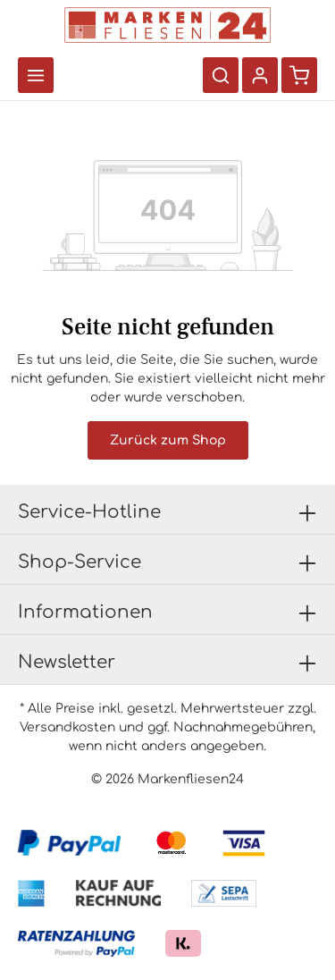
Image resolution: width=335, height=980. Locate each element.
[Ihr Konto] (260, 75)
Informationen (85, 612)
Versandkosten (67, 727)
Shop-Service (80, 562)
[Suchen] (221, 75)
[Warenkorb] (299, 75)
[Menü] (36, 75)
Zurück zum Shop (168, 440)
